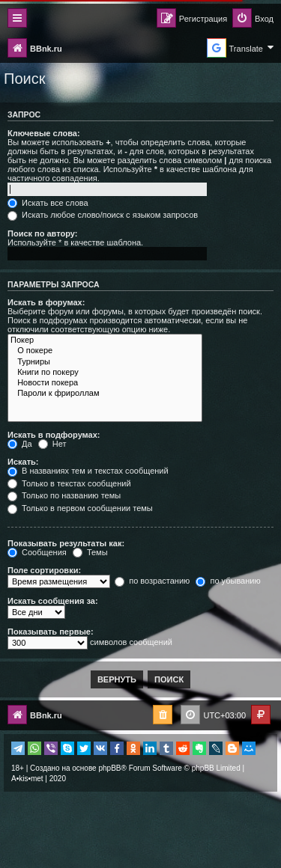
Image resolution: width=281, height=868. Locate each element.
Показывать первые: (51, 632)
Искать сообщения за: (53, 601)
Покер (105, 340)
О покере (105, 351)
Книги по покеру (105, 373)
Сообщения (37, 552)
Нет (52, 444)
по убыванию (228, 581)
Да (20, 444)
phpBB (109, 768)
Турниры (105, 362)
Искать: (23, 462)
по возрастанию (152, 581)
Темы (90, 552)
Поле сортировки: (44, 570)
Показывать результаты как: (66, 543)
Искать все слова (48, 203)
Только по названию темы (64, 495)
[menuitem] (253, 19)
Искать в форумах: (46, 302)
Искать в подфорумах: (54, 435)
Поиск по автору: (42, 233)
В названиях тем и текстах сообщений (88, 471)
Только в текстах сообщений (69, 483)
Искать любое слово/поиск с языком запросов (103, 215)
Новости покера (105, 383)
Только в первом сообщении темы (80, 508)
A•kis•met (27, 779)
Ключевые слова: (44, 133)
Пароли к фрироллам (105, 394)
